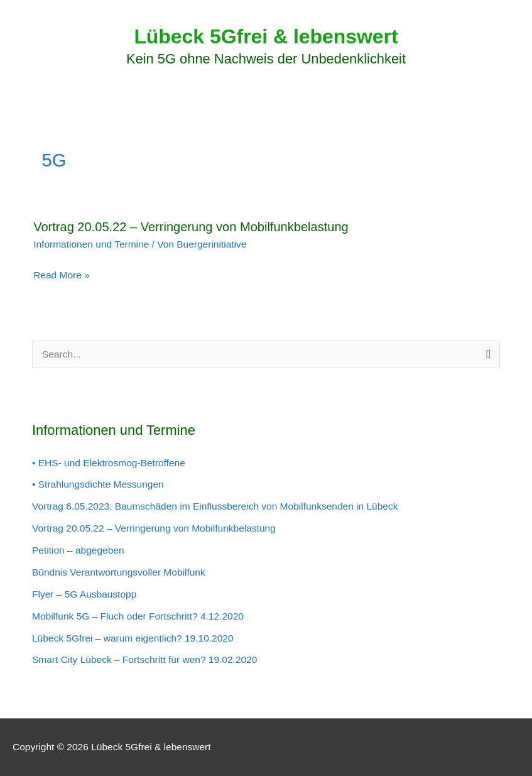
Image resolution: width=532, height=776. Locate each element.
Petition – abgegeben (78, 550)
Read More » (62, 276)
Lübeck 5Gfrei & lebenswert (266, 36)
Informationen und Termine (91, 244)
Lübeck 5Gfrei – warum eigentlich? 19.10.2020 (133, 638)
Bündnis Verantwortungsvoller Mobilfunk (119, 572)
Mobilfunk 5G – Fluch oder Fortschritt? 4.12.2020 (138, 616)
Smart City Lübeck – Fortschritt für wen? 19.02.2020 (144, 659)
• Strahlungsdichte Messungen (98, 484)
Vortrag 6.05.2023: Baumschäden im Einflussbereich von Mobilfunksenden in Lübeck (215, 506)
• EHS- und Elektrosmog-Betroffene (109, 463)
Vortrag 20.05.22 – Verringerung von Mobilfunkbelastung (191, 227)
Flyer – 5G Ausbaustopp (84, 594)
